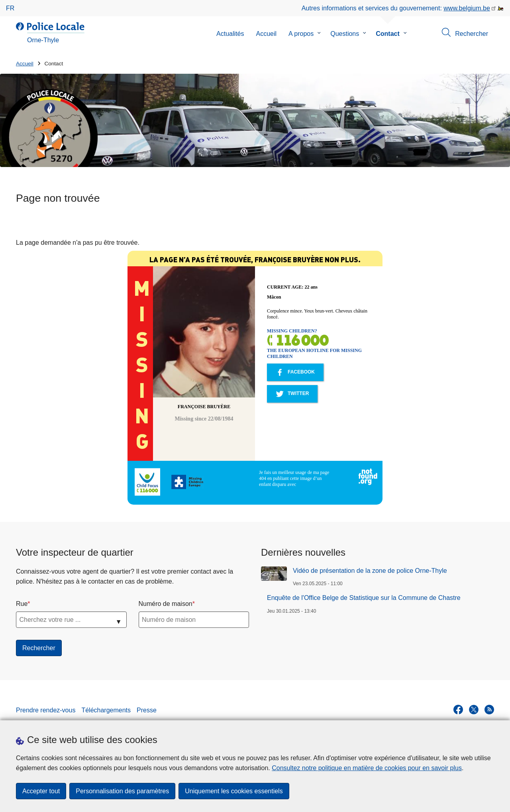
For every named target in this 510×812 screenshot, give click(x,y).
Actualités (230, 34)
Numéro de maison (166, 604)
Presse (147, 710)
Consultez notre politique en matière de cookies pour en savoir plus (367, 768)
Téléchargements (106, 710)
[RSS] (489, 710)
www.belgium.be (467, 8)
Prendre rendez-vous (46, 710)
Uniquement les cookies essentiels (234, 791)
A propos (301, 34)
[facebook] (458, 710)
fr (10, 8)
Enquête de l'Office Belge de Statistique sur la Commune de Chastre (364, 598)
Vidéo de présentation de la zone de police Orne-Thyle (370, 571)
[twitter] (474, 710)
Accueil (266, 34)
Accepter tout (41, 791)
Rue (22, 604)
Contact (388, 34)
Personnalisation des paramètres (122, 791)
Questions (345, 34)
